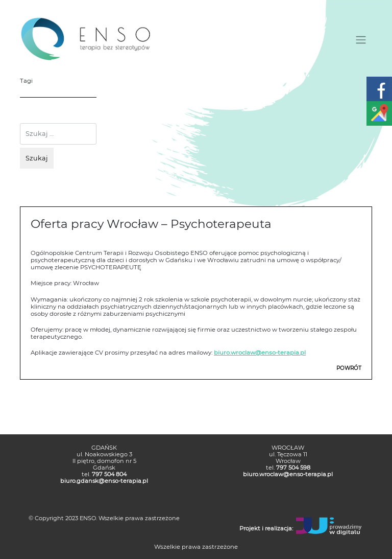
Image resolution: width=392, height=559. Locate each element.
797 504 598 (293, 468)
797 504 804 (109, 474)
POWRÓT (349, 368)
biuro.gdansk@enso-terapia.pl (104, 481)
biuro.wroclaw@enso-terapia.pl (260, 353)
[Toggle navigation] (361, 40)
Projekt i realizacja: (266, 528)
